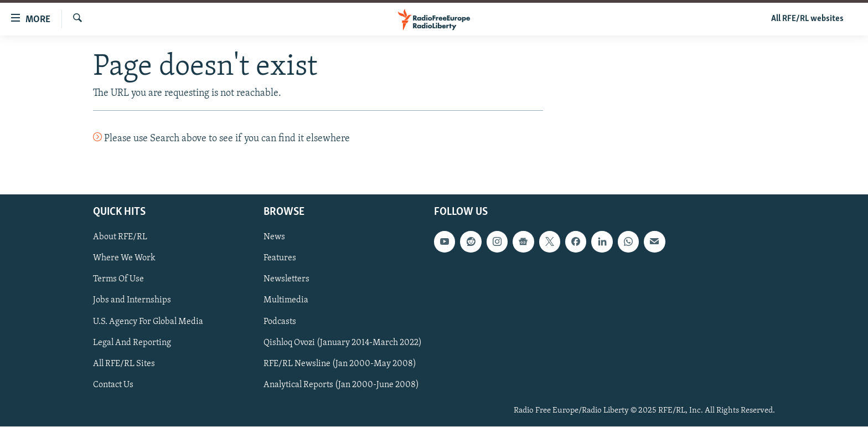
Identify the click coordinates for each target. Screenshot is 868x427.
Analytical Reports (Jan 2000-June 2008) (341, 385)
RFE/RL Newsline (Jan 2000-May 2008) (340, 364)
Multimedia (286, 301)
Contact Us (113, 385)
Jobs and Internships (132, 301)
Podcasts (280, 322)
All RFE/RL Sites (124, 364)
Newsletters (286, 280)
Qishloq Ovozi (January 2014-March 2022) (343, 343)
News (274, 238)
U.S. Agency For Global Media (148, 322)
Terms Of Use (118, 280)
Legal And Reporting (132, 343)
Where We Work (124, 259)
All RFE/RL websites (807, 19)
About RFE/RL (120, 238)
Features (280, 259)
